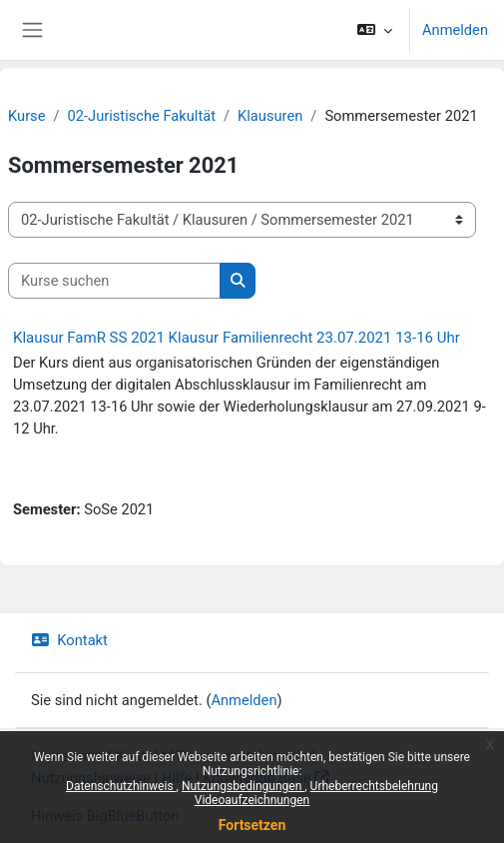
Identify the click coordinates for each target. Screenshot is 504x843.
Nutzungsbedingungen (243, 786)
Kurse (26, 116)
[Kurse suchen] (114, 281)
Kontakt (69, 640)
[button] (375, 30)
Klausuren (270, 116)
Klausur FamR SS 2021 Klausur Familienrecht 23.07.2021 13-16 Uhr (237, 338)
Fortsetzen (252, 825)
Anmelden (455, 30)
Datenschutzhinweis (121, 786)
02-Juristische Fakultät (142, 116)
